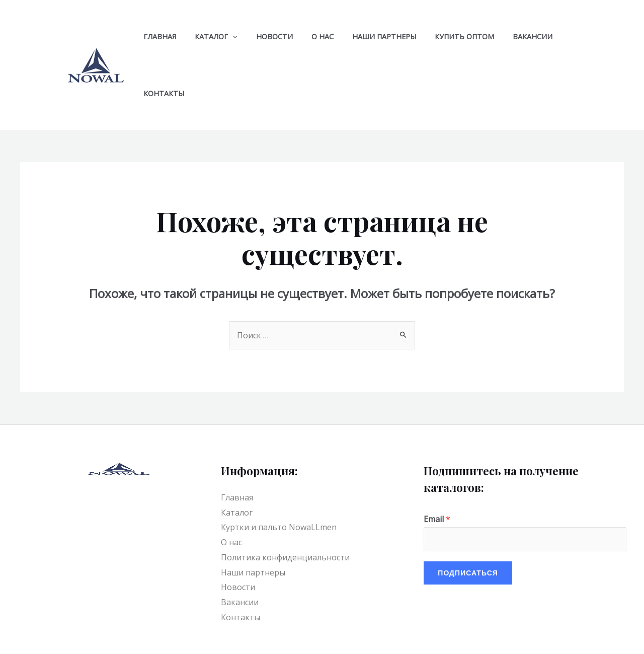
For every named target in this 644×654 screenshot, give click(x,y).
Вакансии (505, 37)
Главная (157, 37)
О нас (307, 37)
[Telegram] (349, 637)
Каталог (210, 37)
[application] (226, 37)
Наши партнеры (365, 37)
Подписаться (468, 516)
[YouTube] (327, 637)
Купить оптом (441, 37)
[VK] (370, 637)
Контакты (560, 37)
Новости (264, 37)
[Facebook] (392, 637)
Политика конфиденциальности (285, 500)
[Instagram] (414, 637)
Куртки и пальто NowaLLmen (279, 470)
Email (437, 462)
